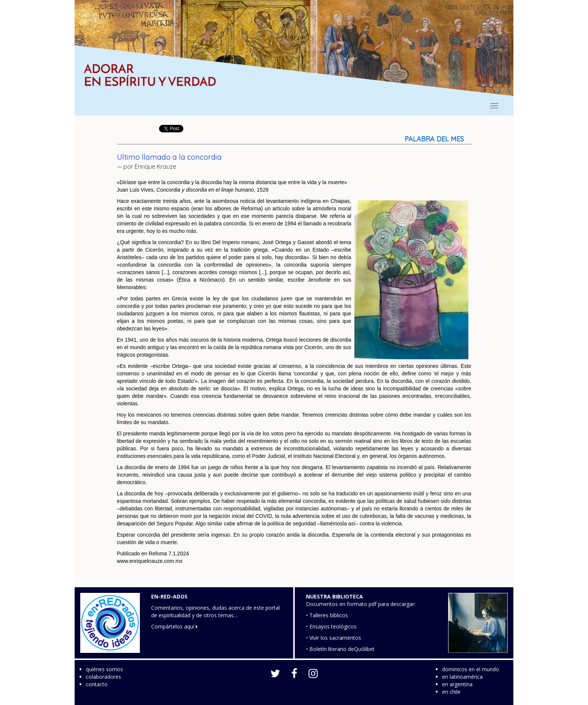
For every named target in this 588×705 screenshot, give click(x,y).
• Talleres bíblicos (327, 615)
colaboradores (103, 677)
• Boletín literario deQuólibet (340, 649)
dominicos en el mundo (471, 669)
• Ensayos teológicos (331, 626)
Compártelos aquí (174, 626)
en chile (451, 692)
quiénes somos (104, 669)
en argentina (457, 684)
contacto (97, 684)
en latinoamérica (462, 677)
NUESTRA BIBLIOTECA (334, 596)
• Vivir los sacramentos (334, 638)
